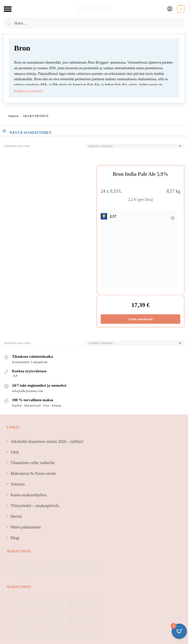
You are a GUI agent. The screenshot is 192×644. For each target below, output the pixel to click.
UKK (15, 452)
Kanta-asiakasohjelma (28, 495)
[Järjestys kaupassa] (135, 146)
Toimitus (18, 484)
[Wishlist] (173, 218)
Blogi (15, 538)
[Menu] (11, 9)
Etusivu (13, 116)
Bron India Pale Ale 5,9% (140, 174)
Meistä (16, 516)
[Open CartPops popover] (179, 631)
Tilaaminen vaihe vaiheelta (33, 463)
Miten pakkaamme (26, 527)
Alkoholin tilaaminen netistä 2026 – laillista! (47, 441)
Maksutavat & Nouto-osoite (33, 473)
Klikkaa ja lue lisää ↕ (29, 91)
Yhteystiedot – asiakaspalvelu (35, 506)
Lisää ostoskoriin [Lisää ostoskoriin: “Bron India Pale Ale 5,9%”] (140, 319)
